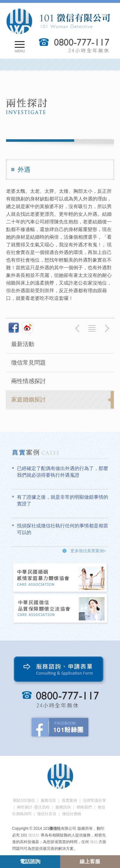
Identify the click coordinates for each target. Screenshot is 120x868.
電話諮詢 (30, 861)
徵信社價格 (72, 814)
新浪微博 (28, 328)
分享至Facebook (14, 328)
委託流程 (42, 807)
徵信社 (34, 835)
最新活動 (23, 344)
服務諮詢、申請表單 (60, 671)
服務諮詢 (63, 807)
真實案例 (69, 800)
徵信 (94, 842)
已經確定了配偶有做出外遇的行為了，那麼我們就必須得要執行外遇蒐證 (63, 472)
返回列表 (92, 329)
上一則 (78, 329)
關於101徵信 (24, 800)
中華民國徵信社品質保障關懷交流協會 (60, 609)
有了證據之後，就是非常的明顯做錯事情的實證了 (63, 500)
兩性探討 (25, 807)
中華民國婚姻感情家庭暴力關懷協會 (60, 578)
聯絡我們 (84, 807)
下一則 (107, 329)
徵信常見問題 (28, 363)
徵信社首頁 (47, 814)
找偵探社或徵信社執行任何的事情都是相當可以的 (63, 529)
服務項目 (48, 800)
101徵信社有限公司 (58, 21)
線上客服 (90, 861)
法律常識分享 (94, 800)
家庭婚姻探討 (28, 400)
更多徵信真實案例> (88, 551)
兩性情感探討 (28, 381)
